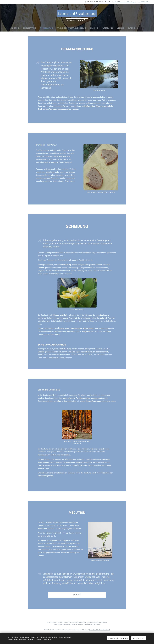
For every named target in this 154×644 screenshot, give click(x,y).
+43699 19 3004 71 (145, 2)
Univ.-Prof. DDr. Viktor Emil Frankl (100, 630)
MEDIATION (77, 513)
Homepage (51, 540)
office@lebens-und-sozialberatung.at (125, 2)
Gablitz (74, 624)
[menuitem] (48, 28)
